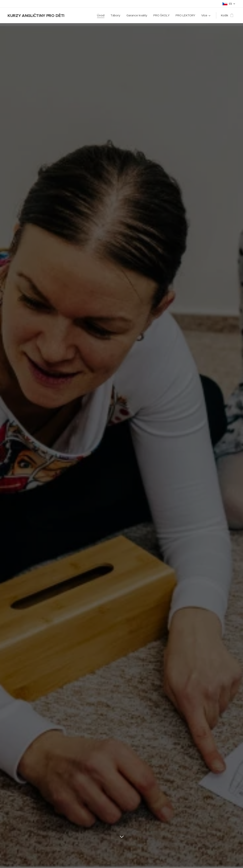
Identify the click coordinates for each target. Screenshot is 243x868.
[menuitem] (102, 15)
